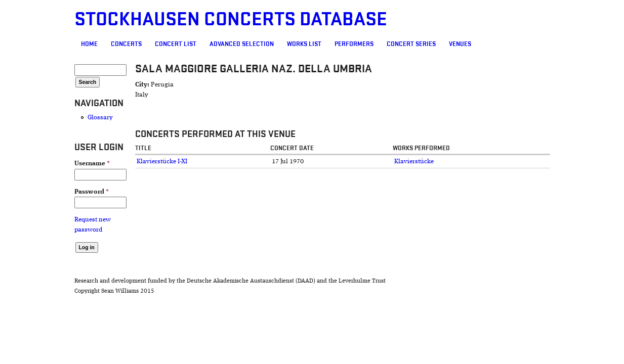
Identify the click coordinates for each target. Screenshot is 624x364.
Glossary (42, 118)
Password (33, 192)
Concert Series (353, 44)
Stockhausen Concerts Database (173, 19)
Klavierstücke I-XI (119, 162)
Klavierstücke (434, 162)
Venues (402, 44)
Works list (246, 44)
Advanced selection (183, 44)
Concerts (68, 44)
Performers (296, 44)
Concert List (117, 44)
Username (34, 164)
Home (31, 44)
